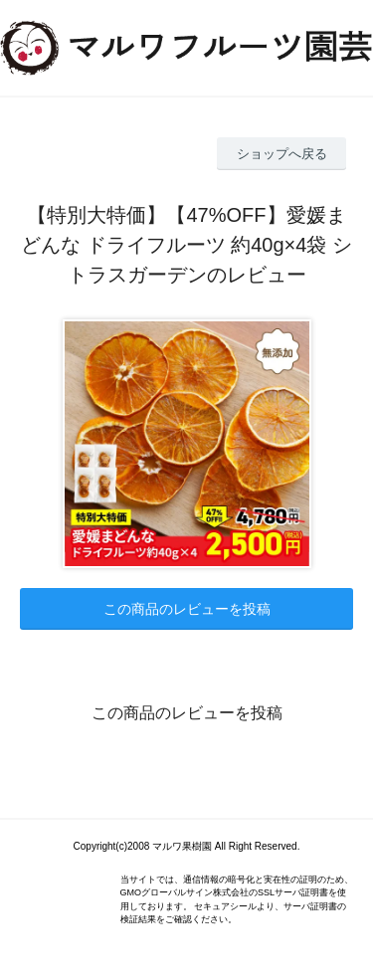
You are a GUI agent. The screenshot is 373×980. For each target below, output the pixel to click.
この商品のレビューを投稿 (187, 609)
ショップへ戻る (282, 154)
